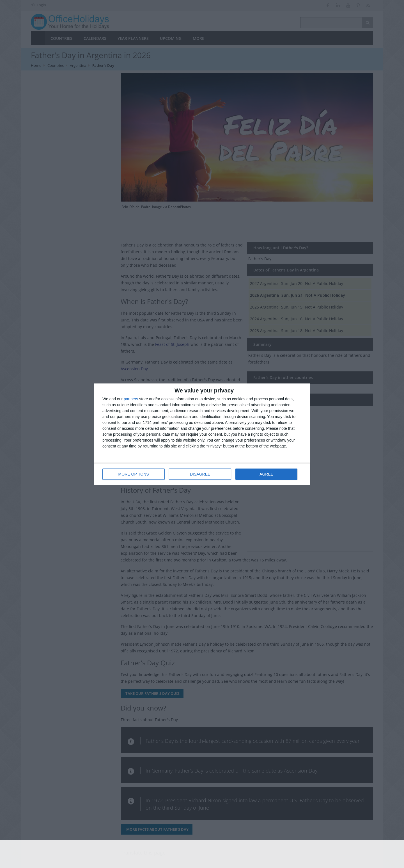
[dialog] (202, 434)
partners (131, 399)
